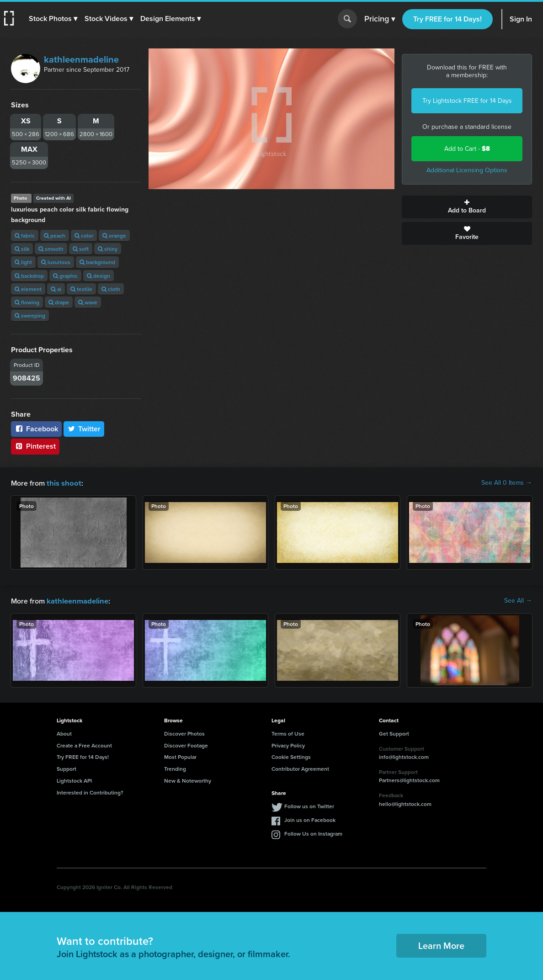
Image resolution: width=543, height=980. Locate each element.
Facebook (36, 429)
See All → (518, 600)
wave (88, 302)
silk (22, 249)
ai (56, 289)
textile (81, 289)
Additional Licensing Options (467, 170)
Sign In (521, 19)
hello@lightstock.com (405, 803)
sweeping (30, 315)
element (28, 289)
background (97, 262)
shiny (108, 249)
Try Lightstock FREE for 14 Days (467, 101)
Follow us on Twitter (309, 805)
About (64, 733)
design (98, 276)
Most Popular (180, 756)
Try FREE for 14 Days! (447, 19)
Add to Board (467, 207)
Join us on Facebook (310, 819)
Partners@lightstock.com (409, 779)
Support (67, 768)
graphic (65, 276)
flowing (27, 302)
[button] (53, 19)
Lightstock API (74, 780)
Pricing (380, 19)
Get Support (394, 733)
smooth (51, 249)
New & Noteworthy (188, 780)
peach (55, 236)
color (84, 236)
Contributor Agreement (300, 768)
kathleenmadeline (81, 59)
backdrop (29, 276)
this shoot (63, 483)
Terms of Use (288, 733)
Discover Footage (186, 744)
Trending (175, 768)
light (23, 262)
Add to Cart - (467, 149)
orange (114, 236)
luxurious (56, 262)
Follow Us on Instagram (313, 833)
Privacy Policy (288, 744)
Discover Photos (184, 733)
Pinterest (35, 446)
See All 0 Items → (507, 483)
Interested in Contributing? (90, 792)
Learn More (441, 945)
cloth (111, 289)
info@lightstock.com (404, 756)
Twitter (84, 429)
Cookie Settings (291, 756)
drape (59, 302)
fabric (25, 236)
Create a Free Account (84, 744)
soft (81, 249)
